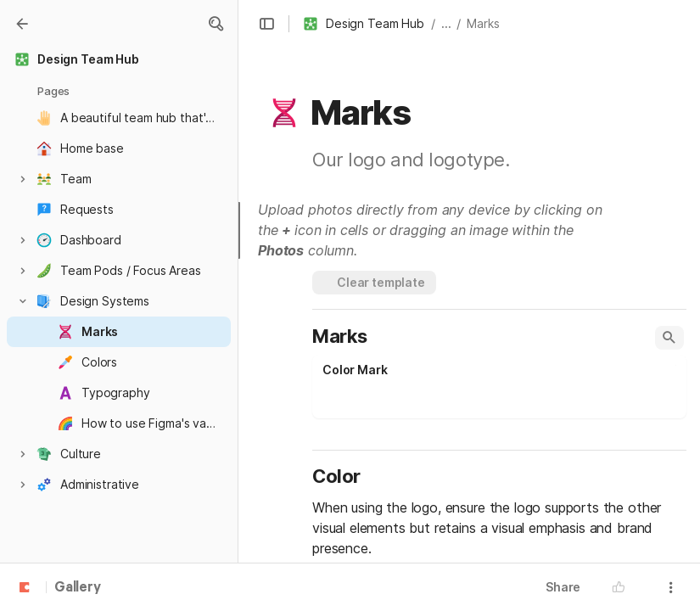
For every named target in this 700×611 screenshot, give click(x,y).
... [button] (446, 23)
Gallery (78, 588)
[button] (216, 24)
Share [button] (563, 587)
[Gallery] (22, 24)
